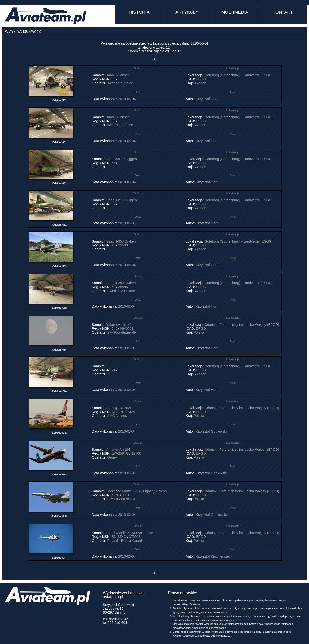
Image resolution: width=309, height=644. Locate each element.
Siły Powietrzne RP (122, 332)
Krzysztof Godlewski (211, 431)
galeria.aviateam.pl (216, 628)
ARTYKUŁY (187, 12)
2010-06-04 (127, 99)
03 (114, 79)
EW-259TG (120, 453)
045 (114, 328)
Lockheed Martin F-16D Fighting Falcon (137, 491)
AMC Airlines (117, 416)
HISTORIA (139, 12)
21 (114, 370)
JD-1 (126, 495)
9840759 (127, 328)
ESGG (201, 79)
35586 (123, 287)
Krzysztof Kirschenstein (214, 556)
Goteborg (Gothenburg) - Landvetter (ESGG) (239, 75)
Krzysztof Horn (207, 99)
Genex (112, 457)
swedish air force (120, 83)
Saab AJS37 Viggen (122, 159)
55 (114, 163)
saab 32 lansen (118, 75)
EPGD (201, 328)
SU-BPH (118, 412)
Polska (199, 332)
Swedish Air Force (121, 291)
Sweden (200, 83)
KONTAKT (283, 12)
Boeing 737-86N (119, 408)
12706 (136, 453)
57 (114, 204)
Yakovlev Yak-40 (119, 325)
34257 (132, 412)
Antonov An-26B (119, 450)
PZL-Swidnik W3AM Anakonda (130, 533)
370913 (135, 537)
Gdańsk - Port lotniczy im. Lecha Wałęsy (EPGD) (242, 325)
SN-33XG (119, 537)
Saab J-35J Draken (122, 241)
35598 (123, 245)
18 (114, 245)
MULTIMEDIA (235, 12)
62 (114, 287)
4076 (115, 495)
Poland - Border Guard (125, 541)
